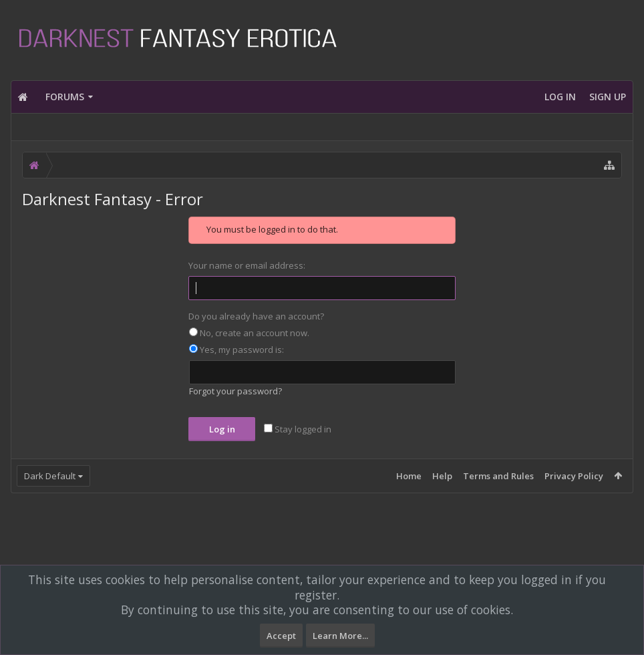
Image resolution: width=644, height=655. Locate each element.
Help (442, 476)
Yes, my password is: (236, 350)
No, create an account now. (249, 333)
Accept (281, 636)
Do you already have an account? (256, 316)
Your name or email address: (247, 265)
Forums (65, 97)
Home (409, 476)
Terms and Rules (498, 476)
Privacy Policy (574, 476)
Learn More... (340, 636)
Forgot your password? (235, 391)
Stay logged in (298, 429)
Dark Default (50, 476)
